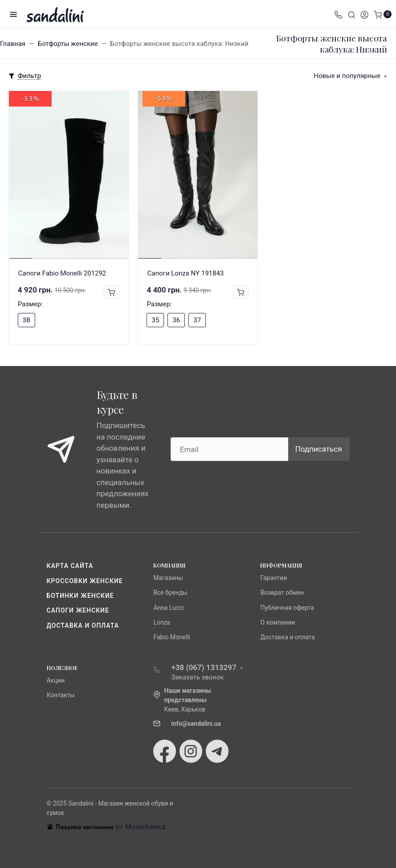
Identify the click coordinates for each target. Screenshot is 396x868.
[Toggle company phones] (338, 14)
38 (27, 320)
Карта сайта (70, 566)
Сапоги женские (78, 610)
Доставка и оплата (83, 625)
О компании (278, 622)
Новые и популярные (347, 76)
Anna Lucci (168, 608)
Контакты (61, 695)
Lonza (161, 622)
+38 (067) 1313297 (204, 667)
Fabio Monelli (171, 637)
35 (155, 320)
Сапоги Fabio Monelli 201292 (62, 273)
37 (197, 320)
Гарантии (274, 578)
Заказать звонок (197, 677)
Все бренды (170, 592)
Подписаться (319, 449)
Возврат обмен (282, 592)
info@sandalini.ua (196, 724)
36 (176, 320)
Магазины (168, 578)
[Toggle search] (351, 14)
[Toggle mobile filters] (25, 76)
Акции (56, 680)
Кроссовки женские (85, 581)
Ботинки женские (80, 596)
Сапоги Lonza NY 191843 (185, 273)
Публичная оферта (287, 608)
